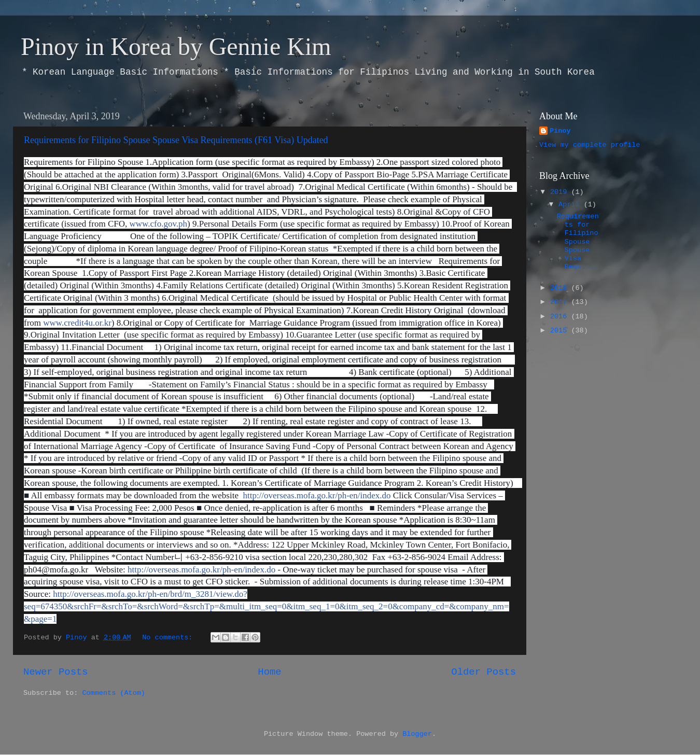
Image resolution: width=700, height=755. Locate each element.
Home (269, 672)
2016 (561, 317)
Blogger (417, 734)
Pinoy (560, 131)
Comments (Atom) (114, 693)
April (571, 205)
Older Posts (484, 672)
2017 (561, 302)
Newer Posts (56, 672)
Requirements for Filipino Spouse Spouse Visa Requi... (578, 242)
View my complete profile (590, 145)
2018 (561, 288)
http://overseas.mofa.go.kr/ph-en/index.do (317, 495)
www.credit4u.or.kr (77, 323)
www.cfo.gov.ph (158, 224)
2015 (561, 331)
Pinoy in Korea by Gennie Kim (176, 46)
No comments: (169, 638)
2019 (561, 192)
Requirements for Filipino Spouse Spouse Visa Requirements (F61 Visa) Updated (176, 140)
